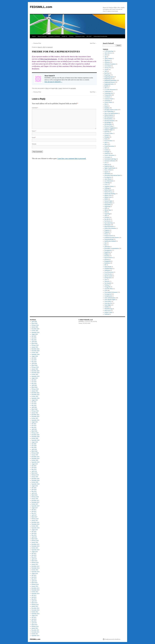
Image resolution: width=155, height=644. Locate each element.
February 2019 (35, 475)
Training (107, 285)
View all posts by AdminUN (53, 82)
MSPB (106, 199)
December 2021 (35, 415)
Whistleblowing (108, 309)
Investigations (108, 177)
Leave (106, 185)
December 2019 (35, 457)
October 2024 (35, 353)
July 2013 (34, 595)
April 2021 (34, 429)
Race (106, 245)
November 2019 (35, 458)
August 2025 (35, 334)
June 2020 (34, 446)
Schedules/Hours (109, 269)
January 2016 (35, 542)
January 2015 (35, 564)
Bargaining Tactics (109, 84)
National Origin (108, 201)
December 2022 (35, 393)
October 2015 (35, 548)
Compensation (108, 95)
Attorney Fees (108, 68)
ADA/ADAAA (108, 53)
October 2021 (35, 418)
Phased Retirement (109, 227)
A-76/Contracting (109, 51)
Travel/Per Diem (108, 289)
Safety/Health (108, 267)
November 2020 (35, 437)
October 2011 (35, 634)
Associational (108, 66)
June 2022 (34, 404)
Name (34, 131)
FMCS (106, 143)
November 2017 (35, 502)
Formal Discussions (109, 146)
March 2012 (34, 625)
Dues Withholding (109, 111)
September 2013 (35, 594)
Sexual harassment (109, 272)
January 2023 (35, 391)
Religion (107, 254)
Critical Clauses (108, 102)
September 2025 (35, 332)
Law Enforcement (109, 181)
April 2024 (34, 363)
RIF (105, 265)
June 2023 (34, 382)
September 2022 (35, 398)
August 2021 (35, 422)
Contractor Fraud (109, 99)
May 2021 (34, 427)
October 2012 (35, 612)
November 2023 (35, 373)
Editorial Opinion (109, 115)
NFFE (106, 208)
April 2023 (34, 385)
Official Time (108, 210)
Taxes (106, 279)
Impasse (106, 172)
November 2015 (35, 546)
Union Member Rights (110, 300)
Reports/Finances (109, 258)
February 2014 (35, 584)
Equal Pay (107, 132)
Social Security (108, 274)
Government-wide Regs (110, 159)
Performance (108, 225)
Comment (35, 108)
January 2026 (35, 327)
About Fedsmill (42, 36)
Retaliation (107, 263)
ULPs (106, 290)
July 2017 (34, 510)
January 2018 (35, 499)
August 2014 (35, 573)
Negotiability (108, 205)
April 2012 (34, 623)
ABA (56, 88)
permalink (73, 88)
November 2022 (35, 395)
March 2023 (34, 387)
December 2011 (35, 630)
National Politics (108, 203)
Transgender (107, 287)
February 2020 (35, 453)
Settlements (107, 270)
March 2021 (34, 431)
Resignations (108, 261)
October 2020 (35, 438)
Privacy (71, 36)
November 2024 (35, 351)
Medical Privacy (108, 192)
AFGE (106, 55)
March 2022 (34, 409)
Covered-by (107, 101)
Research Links (80, 36)
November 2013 (35, 590)
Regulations (107, 252)
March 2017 (34, 517)
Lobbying (107, 188)
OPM (106, 212)
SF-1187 (89, 36)
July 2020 (34, 444)
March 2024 (34, 365)
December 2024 (35, 349)
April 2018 (34, 493)
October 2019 (35, 460)
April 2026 (34, 321)
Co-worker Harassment (110, 90)
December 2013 (35, 588)
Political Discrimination (110, 228)
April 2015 (34, 559)
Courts (60, 88)
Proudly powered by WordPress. (113, 639)
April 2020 (34, 449)
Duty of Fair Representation (111, 113)
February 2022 (35, 411)
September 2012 (35, 614)
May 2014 (34, 579)
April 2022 (34, 407)
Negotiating (107, 206)
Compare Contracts (54, 36)
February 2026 (35, 325)
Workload (107, 314)
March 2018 (34, 495)
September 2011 (35, 636)
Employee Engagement (110, 128)
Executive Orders (109, 133)
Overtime (107, 217)
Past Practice (108, 221)
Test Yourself (108, 283)
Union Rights (108, 305)
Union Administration (110, 298)
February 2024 (35, 367)
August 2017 (35, 508)
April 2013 (34, 601)
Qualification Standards (110, 241)
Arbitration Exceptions (110, 64)
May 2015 (34, 557)
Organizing (107, 214)
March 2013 (34, 603)
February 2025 (35, 345)
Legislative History (109, 186)
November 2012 (35, 610)
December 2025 (35, 329)
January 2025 (35, 347)
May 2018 (34, 491)
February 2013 (35, 605)
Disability (107, 108)
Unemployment (108, 296)
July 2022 (34, 402)
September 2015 (35, 550)
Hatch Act (107, 164)
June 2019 (34, 468)
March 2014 (34, 583)
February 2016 (35, 541)
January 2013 (35, 606)
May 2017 (34, 513)
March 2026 (34, 323)
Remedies (107, 256)
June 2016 (34, 533)
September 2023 (35, 376)
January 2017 (35, 521)
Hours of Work (108, 170)
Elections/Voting (108, 126)
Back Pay (107, 73)
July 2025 (34, 336)
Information (107, 174)
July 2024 (34, 358)
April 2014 (34, 581)
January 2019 (35, 477)
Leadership (107, 183)
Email (34, 138)
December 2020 (35, 435)
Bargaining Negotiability (110, 80)
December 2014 (35, 566)
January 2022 (35, 413)
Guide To (64, 36)
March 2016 (34, 539)
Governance (107, 157)
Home (34, 36)
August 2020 (35, 442)
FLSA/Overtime (108, 141)
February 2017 (35, 519)
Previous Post (36, 43)
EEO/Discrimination (109, 121)
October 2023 (35, 374)
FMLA (47, 88)
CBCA (106, 88)
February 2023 (35, 389)
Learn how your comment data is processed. (72, 159)
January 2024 (35, 369)
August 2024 (35, 356)
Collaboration (108, 91)
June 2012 (34, 619)
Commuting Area (109, 93)
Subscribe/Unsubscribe (100, 36)
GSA (106, 163)
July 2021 (34, 424)
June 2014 (34, 577)
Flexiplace (107, 137)
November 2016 (35, 524)
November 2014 (35, 568)
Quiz (106, 243)
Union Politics (108, 301)
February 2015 (35, 563)
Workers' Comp (108, 312)
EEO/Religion (108, 122)
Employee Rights (109, 130)
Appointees (107, 60)
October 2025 (35, 331)
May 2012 (34, 621)
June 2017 (34, 511)
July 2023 (34, 380)
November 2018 (35, 480)
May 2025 (34, 340)
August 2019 (35, 464)
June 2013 (34, 597)
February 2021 (35, 433)
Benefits (106, 86)
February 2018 (35, 497)
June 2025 (34, 338)
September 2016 (35, 528)
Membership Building (110, 194)
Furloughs (107, 152)
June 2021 (34, 426)
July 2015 (34, 553)
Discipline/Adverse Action (111, 110)
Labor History (108, 179)
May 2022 (34, 405)
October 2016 (35, 526)
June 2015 (34, 555)
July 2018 (34, 488)
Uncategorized (108, 294)
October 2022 (35, 396)
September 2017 (35, 506)
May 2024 (34, 362)
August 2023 (35, 378)
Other (106, 216)
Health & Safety (108, 166)
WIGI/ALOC (108, 311)
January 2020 (35, 455)
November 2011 (35, 632)
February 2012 (35, 626)
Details (106, 106)
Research (107, 259)
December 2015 (35, 544)
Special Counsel (108, 276)
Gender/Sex (107, 153)
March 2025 (34, 343)
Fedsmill (107, 135)
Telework (107, 281)
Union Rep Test (108, 303)
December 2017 (35, 500)
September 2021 (35, 420)
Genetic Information (109, 155)
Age (105, 57)
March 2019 (34, 473)
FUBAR (106, 150)
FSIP (106, 148)
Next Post (93, 43)
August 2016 (35, 530)
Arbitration (107, 62)
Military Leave (108, 195)
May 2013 (34, 599)
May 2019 (34, 469)
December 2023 (35, 371)
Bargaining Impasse (109, 77)
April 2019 (34, 471)
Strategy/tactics (108, 278)
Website (34, 144)
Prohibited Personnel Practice (112, 237)
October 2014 (35, 570)
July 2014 (34, 575)
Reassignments (108, 250)
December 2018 (35, 479)
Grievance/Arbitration (110, 161)
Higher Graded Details (110, 168)
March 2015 (34, 561)
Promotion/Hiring (109, 239)
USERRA (107, 307)
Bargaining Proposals (110, 82)
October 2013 (35, 592)
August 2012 (35, 615)
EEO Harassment (109, 117)
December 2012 (35, 608)
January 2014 (35, 586)
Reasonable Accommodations (112, 248)
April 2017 (34, 515)
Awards (106, 69)
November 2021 (35, 416)
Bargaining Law (108, 79)
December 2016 (35, 522)
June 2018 (34, 489)
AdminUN (50, 47)
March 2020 (34, 451)
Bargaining (107, 75)
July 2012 (34, 617)
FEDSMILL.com (41, 7)
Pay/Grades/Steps (109, 223)
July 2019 (34, 466)
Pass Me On (107, 219)
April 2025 (34, 342)
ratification (107, 247)
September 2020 (35, 440)
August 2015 (35, 552)
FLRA (106, 139)
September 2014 (35, 572)
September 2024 (35, 354)
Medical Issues (108, 190)
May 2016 (34, 535)
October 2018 (35, 482)
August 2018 (35, 486)
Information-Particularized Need (112, 175)
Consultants (107, 97)
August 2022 (35, 400)
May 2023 (34, 384)
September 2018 (35, 484)
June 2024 (34, 360)
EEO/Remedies (108, 124)
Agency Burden (108, 59)
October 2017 (35, 504)
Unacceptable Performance (111, 292)
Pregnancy (107, 230)
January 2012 (35, 628)
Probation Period (109, 236)
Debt (106, 104)
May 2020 (34, 447)
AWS (106, 71)
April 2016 (34, 537)
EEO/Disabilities (109, 119)
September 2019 (35, 462)
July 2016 (34, 531)
